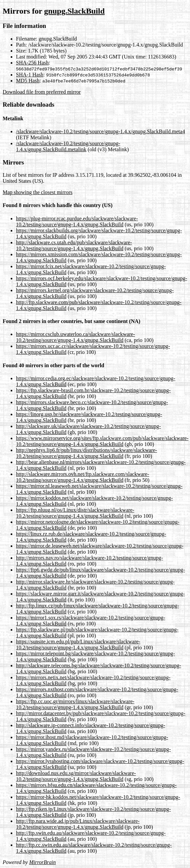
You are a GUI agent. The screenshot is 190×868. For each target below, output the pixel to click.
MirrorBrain (42, 862)
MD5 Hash (28, 81)
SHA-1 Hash (30, 75)
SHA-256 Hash (32, 63)
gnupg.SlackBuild (74, 11)
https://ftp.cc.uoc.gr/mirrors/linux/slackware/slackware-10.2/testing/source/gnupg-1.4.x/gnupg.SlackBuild (75, 704)
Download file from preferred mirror (42, 92)
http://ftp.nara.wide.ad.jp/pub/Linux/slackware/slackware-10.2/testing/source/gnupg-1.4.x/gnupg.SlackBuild (78, 824)
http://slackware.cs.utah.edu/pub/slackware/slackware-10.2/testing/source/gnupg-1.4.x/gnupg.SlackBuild (74, 245)
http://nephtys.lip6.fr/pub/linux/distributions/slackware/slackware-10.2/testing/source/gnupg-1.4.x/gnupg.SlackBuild (87, 453)
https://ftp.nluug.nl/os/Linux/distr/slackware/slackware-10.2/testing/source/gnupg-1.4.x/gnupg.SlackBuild (75, 513)
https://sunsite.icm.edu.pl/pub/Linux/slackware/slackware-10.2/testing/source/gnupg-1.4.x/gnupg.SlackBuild (78, 645)
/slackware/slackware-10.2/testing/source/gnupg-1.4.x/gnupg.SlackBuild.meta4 (100, 131)
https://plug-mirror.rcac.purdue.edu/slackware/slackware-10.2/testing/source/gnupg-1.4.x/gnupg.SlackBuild (77, 221)
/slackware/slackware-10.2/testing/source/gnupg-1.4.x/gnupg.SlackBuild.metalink (68, 146)
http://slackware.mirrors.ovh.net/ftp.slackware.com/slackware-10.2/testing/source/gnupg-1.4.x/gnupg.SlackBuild (83, 477)
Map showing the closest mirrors (38, 192)
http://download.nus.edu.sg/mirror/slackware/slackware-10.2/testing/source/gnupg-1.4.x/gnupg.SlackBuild (76, 776)
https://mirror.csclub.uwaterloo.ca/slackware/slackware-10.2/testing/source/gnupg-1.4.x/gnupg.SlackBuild (76, 337)
